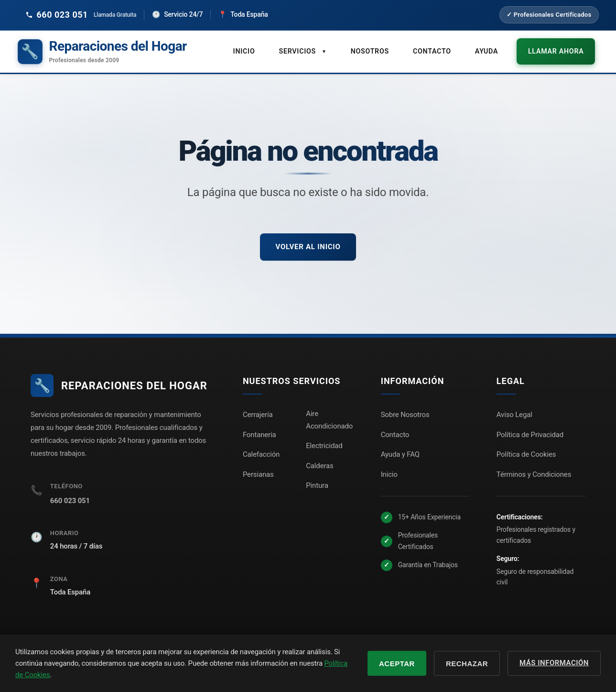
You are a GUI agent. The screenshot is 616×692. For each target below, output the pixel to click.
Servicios (312, 49)
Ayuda (493, 49)
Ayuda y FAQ (400, 451)
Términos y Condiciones (534, 471)
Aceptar (397, 664)
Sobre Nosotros (405, 411)
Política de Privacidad (530, 431)
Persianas (258, 471)
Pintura (317, 482)
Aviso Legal (514, 411)
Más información (554, 663)
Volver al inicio (308, 243)
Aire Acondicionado (329, 417)
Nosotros (378, 49)
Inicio (254, 49)
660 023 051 (70, 497)
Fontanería (259, 431)
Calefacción (261, 451)
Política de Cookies (526, 451)
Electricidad (324, 442)
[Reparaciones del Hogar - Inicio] (102, 50)
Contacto (439, 49)
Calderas (319, 462)
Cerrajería (258, 411)
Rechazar (467, 664)
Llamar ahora (560, 49)
